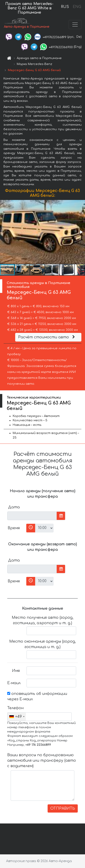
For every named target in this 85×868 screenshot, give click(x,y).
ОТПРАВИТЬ (63, 808)
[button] (81, 232)
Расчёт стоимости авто (47, 337)
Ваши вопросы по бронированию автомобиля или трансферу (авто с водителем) (42, 761)
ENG (77, 7)
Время (14, 528)
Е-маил (14, 683)
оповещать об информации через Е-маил (37, 696)
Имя (16, 671)
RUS (65, 7)
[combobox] (17, 717)
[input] (32, 516)
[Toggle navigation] (75, 25)
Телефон (15, 708)
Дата (14, 507)
